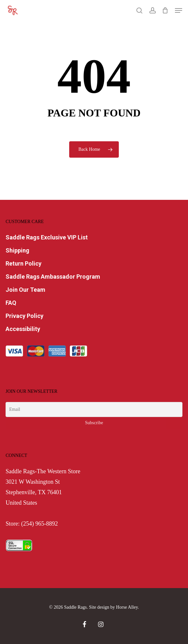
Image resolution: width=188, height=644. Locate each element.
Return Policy (23, 263)
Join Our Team (25, 290)
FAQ (11, 303)
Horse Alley (127, 607)
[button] (179, 10)
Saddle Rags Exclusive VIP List (47, 237)
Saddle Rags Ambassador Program (53, 277)
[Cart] (165, 10)
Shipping (17, 250)
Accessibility (23, 329)
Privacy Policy (24, 316)
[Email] (94, 409)
